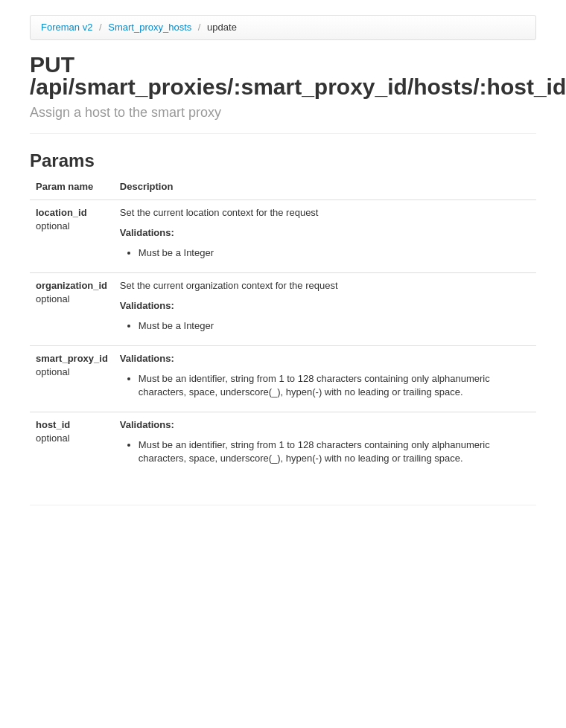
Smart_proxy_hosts (151, 27)
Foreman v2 (67, 27)
